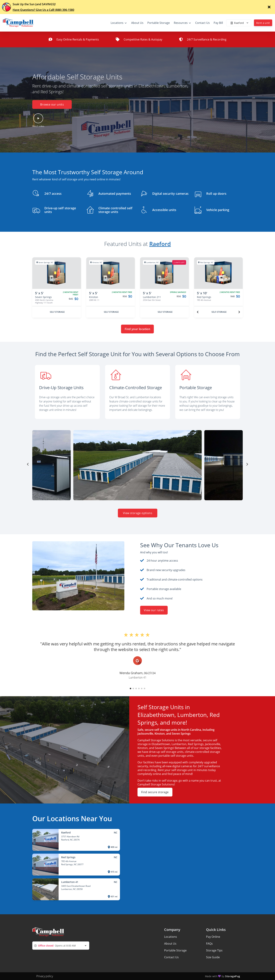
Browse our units (52, 105)
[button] (38, 120)
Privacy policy (45, 976)
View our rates (154, 610)
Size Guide (213, 957)
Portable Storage (175, 950)
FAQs (209, 944)
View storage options (138, 513)
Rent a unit (263, 23)
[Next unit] (239, 312)
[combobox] (61, 946)
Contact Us (171, 957)
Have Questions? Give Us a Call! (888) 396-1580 (43, 10)
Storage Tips (214, 950)
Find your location (137, 329)
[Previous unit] (198, 312)
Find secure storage (155, 792)
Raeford (160, 244)
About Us (170, 944)
